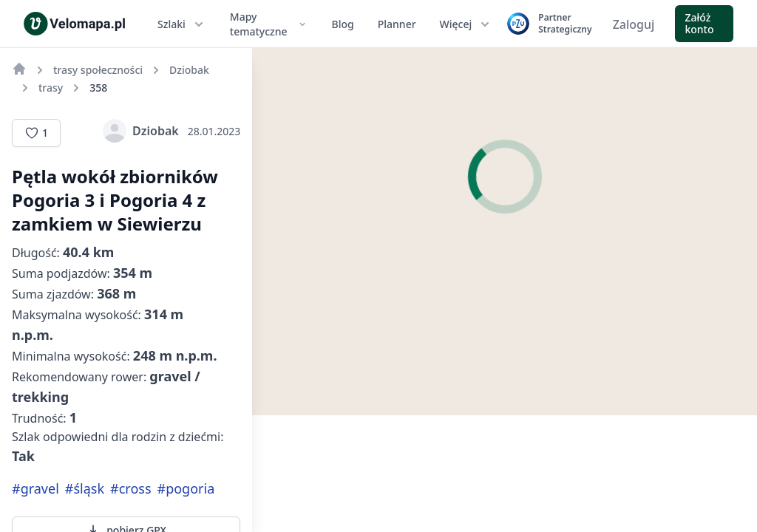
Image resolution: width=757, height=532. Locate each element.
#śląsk (85, 488)
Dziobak (141, 131)
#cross (130, 488)
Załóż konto (699, 23)
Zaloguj (634, 24)
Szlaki (182, 24)
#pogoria (186, 488)
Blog (343, 24)
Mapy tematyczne (269, 24)
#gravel (35, 488)
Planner (397, 24)
